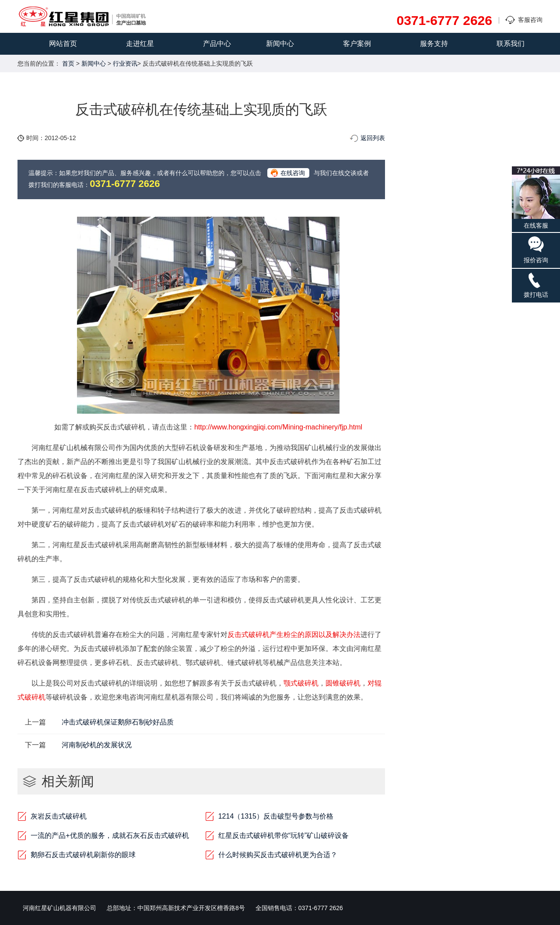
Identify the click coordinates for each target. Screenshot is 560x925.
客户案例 (357, 44)
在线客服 (536, 198)
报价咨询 (536, 250)
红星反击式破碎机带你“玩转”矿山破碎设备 (284, 835)
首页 (68, 63)
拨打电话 (536, 285)
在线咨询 (293, 173)
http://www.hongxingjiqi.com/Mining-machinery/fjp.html (278, 427)
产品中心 (217, 44)
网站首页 (63, 44)
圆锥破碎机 (343, 683)
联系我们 (511, 44)
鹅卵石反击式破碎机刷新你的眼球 (83, 855)
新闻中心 (280, 44)
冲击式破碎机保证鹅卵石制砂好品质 (118, 722)
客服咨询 (530, 20)
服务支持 (434, 44)
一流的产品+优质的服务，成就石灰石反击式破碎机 (110, 835)
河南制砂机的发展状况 (97, 745)
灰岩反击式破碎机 (59, 816)
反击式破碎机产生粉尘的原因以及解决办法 (294, 635)
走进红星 (140, 44)
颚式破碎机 (301, 683)
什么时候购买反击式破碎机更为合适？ (278, 855)
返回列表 (373, 138)
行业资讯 (125, 63)
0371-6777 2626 (444, 21)
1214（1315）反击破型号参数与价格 (276, 816)
